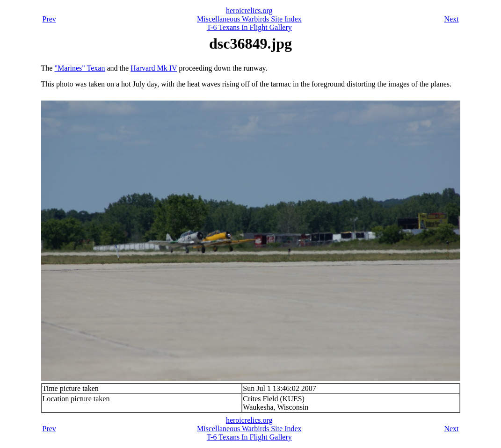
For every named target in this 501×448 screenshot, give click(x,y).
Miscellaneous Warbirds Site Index (249, 19)
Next (451, 19)
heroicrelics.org (249, 11)
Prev (49, 19)
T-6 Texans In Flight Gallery (249, 27)
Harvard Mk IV (154, 68)
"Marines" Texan (80, 68)
